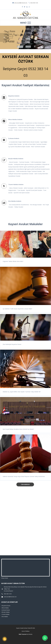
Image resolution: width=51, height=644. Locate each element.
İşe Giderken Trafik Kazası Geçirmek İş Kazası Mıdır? (17, 309)
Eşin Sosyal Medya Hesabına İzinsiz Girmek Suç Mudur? (18, 429)
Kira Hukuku (5, 617)
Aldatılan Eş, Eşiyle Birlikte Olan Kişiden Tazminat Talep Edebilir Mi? (22, 392)
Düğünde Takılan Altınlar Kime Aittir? (13, 261)
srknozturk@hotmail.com (20, 3)
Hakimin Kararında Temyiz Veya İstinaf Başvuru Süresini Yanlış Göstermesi (24, 476)
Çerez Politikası (26, 631)
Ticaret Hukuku (5, 614)
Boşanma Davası (6, 606)
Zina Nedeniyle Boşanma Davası (12, 344)
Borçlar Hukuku (5, 612)
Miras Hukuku (5, 608)
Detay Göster (5, 578)
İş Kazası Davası (6, 610)
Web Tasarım (23, 634)
